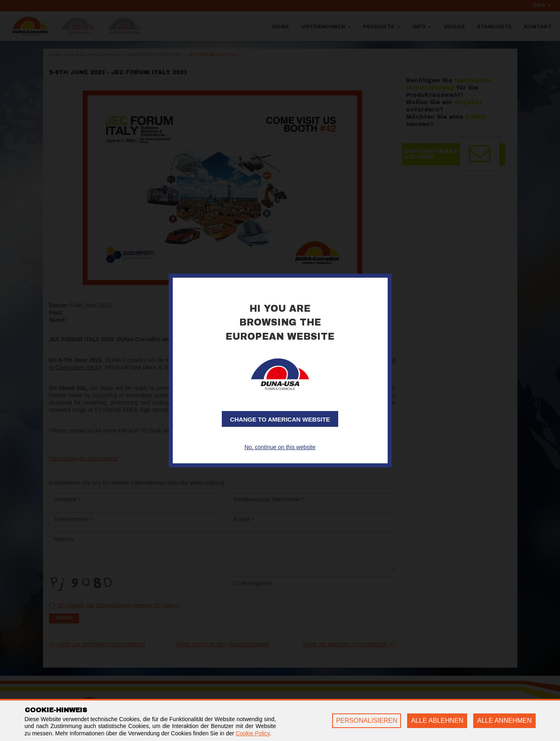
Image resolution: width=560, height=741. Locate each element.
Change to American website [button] (280, 419)
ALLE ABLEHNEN (437, 721)
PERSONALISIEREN (367, 721)
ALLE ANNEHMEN (504, 721)
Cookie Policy (253, 733)
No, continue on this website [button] (280, 447)
